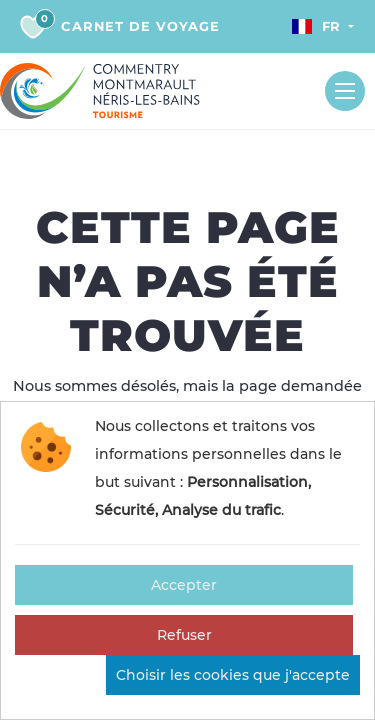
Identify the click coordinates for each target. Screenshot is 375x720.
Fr (316, 26)
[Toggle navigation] (345, 91)
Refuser (184, 635)
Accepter (184, 585)
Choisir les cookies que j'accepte (233, 675)
